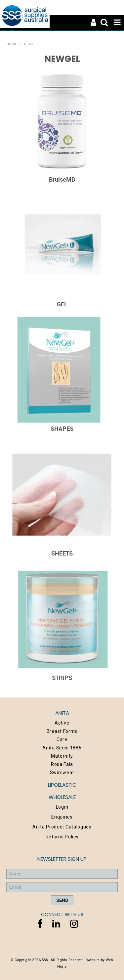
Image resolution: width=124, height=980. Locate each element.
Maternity (62, 756)
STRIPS (62, 678)
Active (62, 723)
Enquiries (62, 817)
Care (62, 739)
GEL (62, 304)
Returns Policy (62, 837)
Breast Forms (62, 731)
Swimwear (62, 773)
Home (12, 44)
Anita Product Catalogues (62, 827)
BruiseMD (62, 179)
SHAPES (62, 428)
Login (62, 807)
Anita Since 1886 (62, 748)
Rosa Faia (62, 764)
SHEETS (62, 553)
